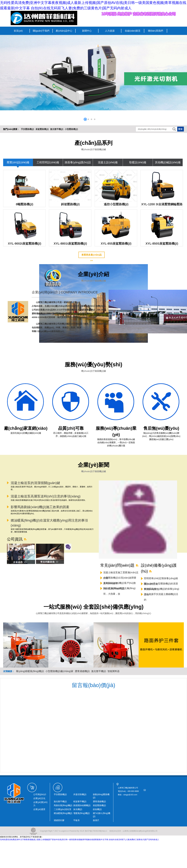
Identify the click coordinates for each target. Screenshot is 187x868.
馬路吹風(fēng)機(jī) (63, 805)
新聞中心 (87, 31)
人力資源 (110, 31)
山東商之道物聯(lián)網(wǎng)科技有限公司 (140, 831)
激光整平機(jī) (57, 129)
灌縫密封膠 (59, 820)
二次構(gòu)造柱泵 (63, 809)
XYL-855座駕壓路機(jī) (116, 244)
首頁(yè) (18, 31)
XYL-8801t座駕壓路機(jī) (70, 244)
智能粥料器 (114, 671)
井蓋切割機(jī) (80, 794)
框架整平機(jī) (80, 801)
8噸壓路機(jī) (25, 204)
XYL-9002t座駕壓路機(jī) (24, 244)
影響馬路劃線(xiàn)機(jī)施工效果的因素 (40, 507)
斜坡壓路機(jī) (70, 204)
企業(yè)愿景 (39, 809)
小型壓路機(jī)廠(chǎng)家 (59, 671)
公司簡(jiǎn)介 (40, 794)
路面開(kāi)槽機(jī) (82, 805)
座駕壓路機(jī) (42, 129)
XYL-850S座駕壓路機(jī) (162, 244)
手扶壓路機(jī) (27, 129)
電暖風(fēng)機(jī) (82, 813)
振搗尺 (96, 820)
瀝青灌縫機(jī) (82, 671)
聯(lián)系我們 (156, 31)
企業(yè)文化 (39, 798)
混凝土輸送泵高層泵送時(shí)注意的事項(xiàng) (46, 496)
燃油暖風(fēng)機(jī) (63, 813)
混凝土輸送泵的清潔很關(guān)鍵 (35, 483)
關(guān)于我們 (41, 31)
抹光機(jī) (78, 809)
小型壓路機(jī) (71, 129)
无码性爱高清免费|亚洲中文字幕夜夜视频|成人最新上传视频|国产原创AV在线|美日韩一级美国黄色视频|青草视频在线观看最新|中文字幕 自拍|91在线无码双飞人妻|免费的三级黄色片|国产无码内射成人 (79, 840)
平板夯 (76, 820)
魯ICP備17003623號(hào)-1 (96, 831)
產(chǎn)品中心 (64, 31)
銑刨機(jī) (97, 809)
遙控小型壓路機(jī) (116, 204)
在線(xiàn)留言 (133, 31)
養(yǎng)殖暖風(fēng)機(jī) (30, 671)
